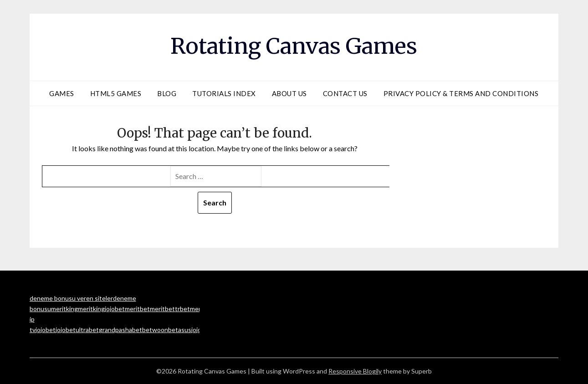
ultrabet (87, 330)
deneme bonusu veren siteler (71, 298)
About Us (289, 93)
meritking (64, 309)
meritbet (137, 309)
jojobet (115, 309)
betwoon (155, 330)
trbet (182, 309)
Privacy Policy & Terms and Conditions (461, 93)
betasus (180, 330)
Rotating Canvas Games (294, 46)
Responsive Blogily (355, 371)
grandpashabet (120, 330)
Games (62, 93)
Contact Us (345, 93)
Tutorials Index (224, 93)
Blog (167, 93)
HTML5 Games (116, 93)
